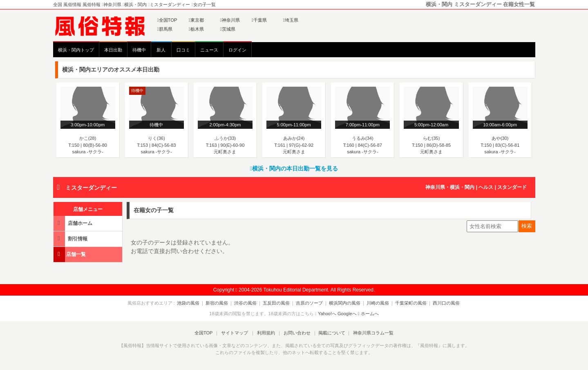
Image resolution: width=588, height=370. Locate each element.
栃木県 (196, 29)
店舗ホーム (74, 223)
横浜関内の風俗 (343, 303)
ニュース (209, 50)
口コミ (183, 50)
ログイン (237, 50)
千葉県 (259, 20)
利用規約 (266, 333)
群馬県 (165, 29)
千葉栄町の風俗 (406, 303)
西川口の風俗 (440, 303)
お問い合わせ (295, 333)
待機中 (139, 50)
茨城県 (228, 29)
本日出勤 (113, 50)
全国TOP (167, 20)
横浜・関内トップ (76, 50)
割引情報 (71, 239)
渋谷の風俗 (249, 303)
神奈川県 (230, 20)
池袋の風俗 (195, 303)
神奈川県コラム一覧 (370, 333)
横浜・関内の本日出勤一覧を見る (294, 168)
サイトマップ (236, 333)
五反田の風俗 (278, 303)
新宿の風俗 (222, 303)
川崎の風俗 (374, 303)
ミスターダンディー (91, 188)
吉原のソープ (309, 303)
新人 (161, 50)
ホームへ (368, 314)
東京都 (196, 20)
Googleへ (347, 314)
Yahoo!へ (327, 314)
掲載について (329, 333)
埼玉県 (291, 20)
